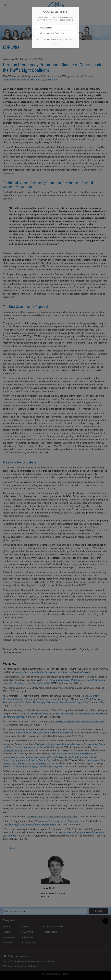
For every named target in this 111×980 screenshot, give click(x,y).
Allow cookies (44, 28)
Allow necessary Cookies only (51, 33)
